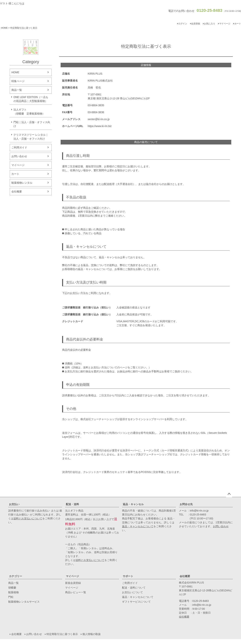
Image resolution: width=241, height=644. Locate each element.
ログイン (183, 24)
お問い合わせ (19, 156)
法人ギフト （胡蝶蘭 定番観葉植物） (32, 112)
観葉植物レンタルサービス (24, 602)
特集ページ (18, 81)
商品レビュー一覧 (76, 592)
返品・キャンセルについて (138, 526)
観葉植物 (13, 592)
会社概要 (17, 191)
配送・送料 (72, 504)
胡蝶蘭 (12, 588)
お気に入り (210, 24)
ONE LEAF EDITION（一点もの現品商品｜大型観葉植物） (31, 99)
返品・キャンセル (133, 504)
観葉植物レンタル (22, 183)
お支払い (14, 504)
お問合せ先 (186, 504)
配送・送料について (134, 588)
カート (15, 174)
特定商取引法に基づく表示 (62, 634)
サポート (128, 576)
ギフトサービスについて (136, 602)
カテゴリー (16, 576)
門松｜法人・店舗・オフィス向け (32, 124)
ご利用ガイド (19, 147)
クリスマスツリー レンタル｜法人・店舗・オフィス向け (31, 137)
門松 (11, 597)
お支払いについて (132, 592)
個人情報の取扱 (91, 634)
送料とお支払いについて (28, 518)
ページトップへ (229, 494)
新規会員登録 (73, 583)
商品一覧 (17, 90)
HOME (4, 28)
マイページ (225, 24)
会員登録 (196, 24)
